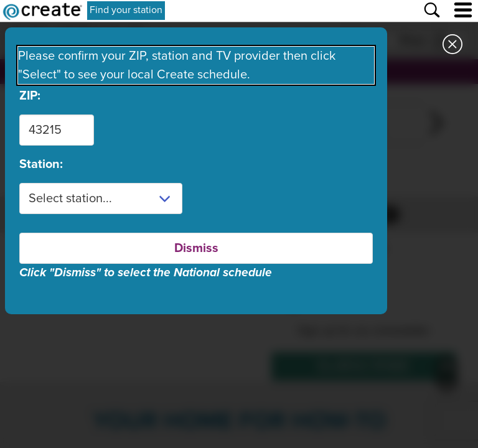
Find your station (126, 10)
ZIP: (30, 96)
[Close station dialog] (452, 46)
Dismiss (196, 248)
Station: (41, 164)
